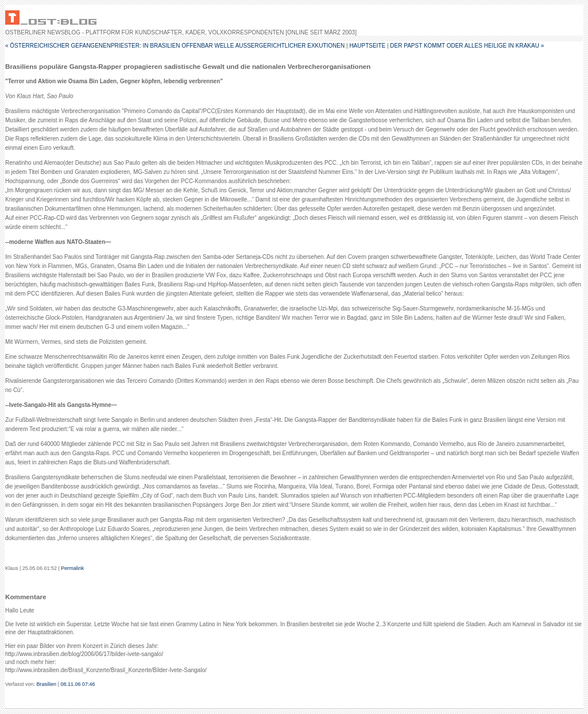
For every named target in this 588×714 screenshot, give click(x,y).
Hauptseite (367, 46)
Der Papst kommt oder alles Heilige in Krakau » (467, 46)
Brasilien (47, 684)
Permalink (72, 568)
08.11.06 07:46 (78, 684)
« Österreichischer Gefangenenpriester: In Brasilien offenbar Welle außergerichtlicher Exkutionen (175, 46)
